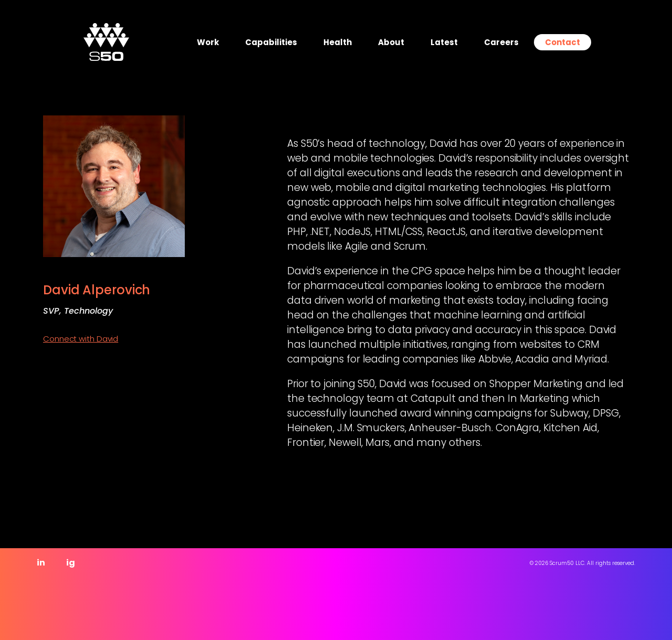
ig (71, 563)
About (391, 42)
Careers (501, 42)
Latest (444, 42)
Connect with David (81, 339)
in (41, 563)
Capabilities (271, 42)
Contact (563, 42)
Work (208, 42)
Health (338, 42)
